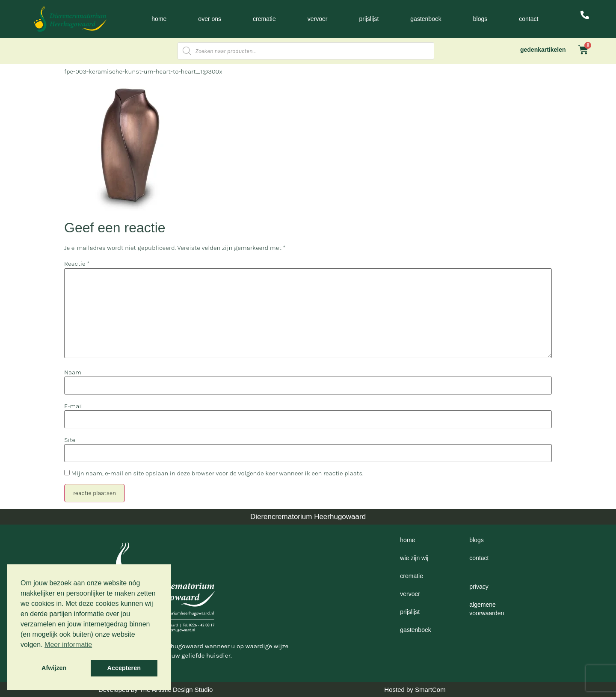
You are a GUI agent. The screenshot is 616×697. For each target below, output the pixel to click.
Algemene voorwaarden (487, 609)
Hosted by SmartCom (415, 690)
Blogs (480, 19)
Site (70, 440)
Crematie (264, 19)
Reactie (77, 264)
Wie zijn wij (414, 558)
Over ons (210, 19)
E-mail (73, 406)
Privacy (479, 587)
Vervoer (318, 19)
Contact (529, 19)
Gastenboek (426, 19)
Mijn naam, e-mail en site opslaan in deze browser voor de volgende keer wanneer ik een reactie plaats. (217, 473)
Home (159, 19)
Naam (73, 372)
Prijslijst (369, 19)
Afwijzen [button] (54, 668)
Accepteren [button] (124, 668)
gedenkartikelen (543, 50)
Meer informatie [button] (68, 645)
